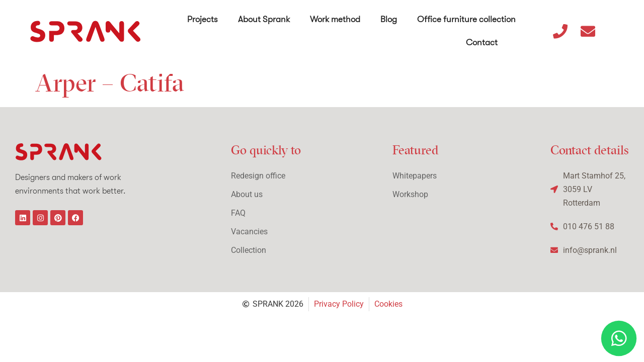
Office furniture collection (466, 19)
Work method (335, 19)
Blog (389, 19)
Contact (482, 42)
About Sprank (264, 19)
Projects (203, 19)
